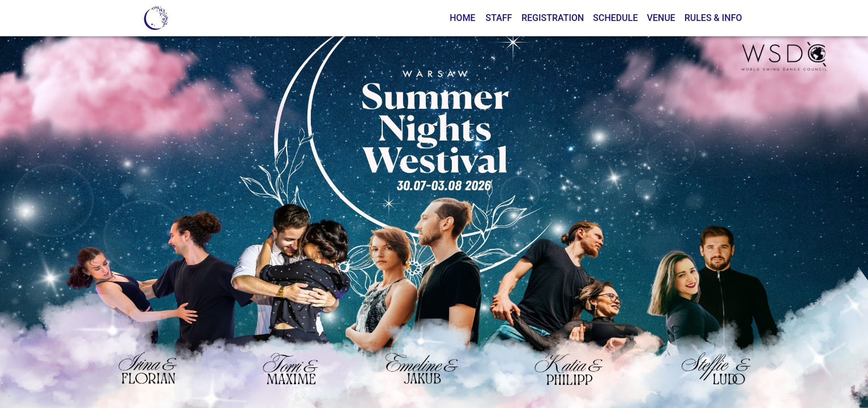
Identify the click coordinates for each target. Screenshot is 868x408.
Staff (499, 18)
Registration (553, 18)
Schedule (615, 18)
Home (462, 18)
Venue (661, 18)
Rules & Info (713, 18)
